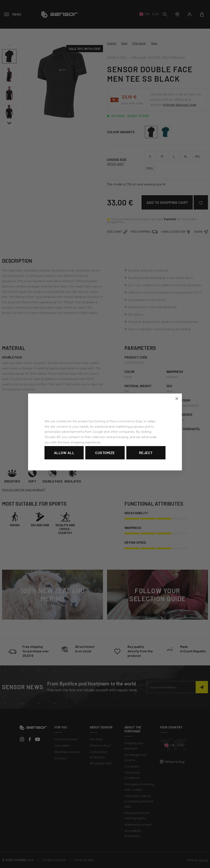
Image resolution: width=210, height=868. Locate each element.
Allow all (64, 453)
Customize (105, 453)
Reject (146, 453)
